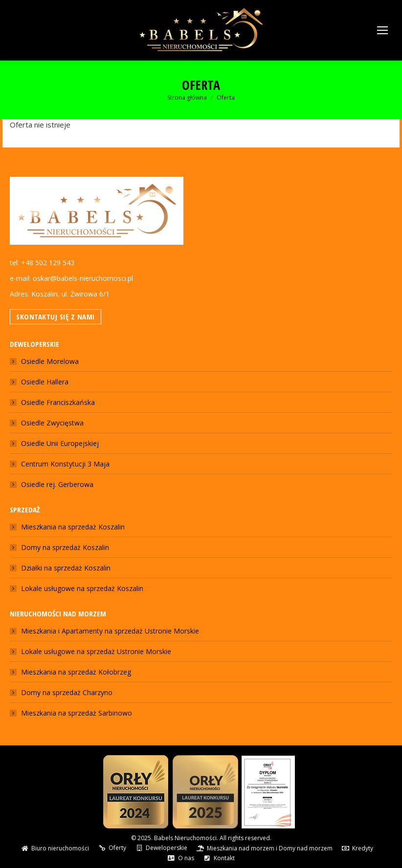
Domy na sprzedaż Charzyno (67, 692)
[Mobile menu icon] (382, 30)
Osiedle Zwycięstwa (52, 423)
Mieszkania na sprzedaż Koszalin (73, 527)
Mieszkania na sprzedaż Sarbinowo (77, 713)
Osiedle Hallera (45, 382)
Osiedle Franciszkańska (58, 402)
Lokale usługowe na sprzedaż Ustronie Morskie (96, 651)
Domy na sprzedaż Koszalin (65, 547)
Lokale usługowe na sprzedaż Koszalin (82, 588)
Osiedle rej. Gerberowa (57, 484)
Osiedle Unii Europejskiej (60, 443)
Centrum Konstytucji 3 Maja (65, 464)
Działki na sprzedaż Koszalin (66, 568)
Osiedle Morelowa (50, 361)
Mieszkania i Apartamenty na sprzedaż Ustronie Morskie (110, 631)
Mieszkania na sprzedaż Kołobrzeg (76, 672)
